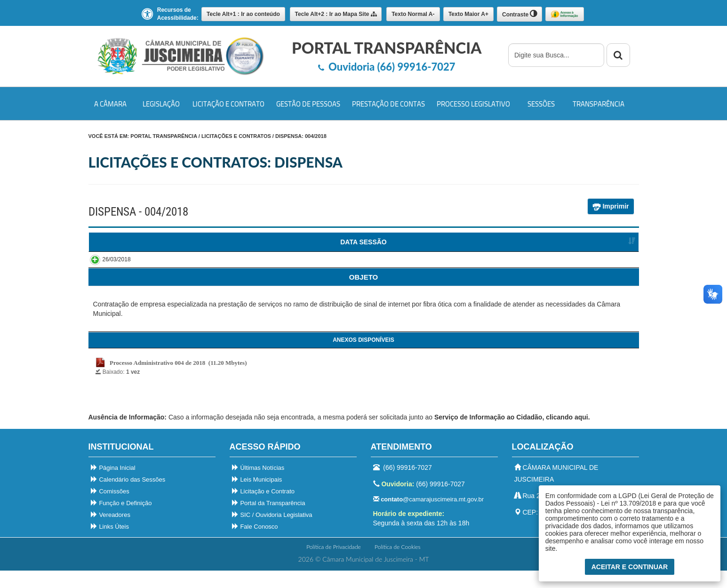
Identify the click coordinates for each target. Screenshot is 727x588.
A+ (468, 14)
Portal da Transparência (269, 520)
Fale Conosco (255, 544)
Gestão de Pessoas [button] (308, 104)
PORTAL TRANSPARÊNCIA (164, 136)
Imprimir (611, 207)
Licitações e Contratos (236, 136)
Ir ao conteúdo (243, 14)
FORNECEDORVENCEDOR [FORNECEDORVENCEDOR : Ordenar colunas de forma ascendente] (477, 247)
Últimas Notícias (258, 485)
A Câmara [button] (110, 104)
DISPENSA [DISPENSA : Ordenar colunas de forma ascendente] (239, 242)
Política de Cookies (398, 564)
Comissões (110, 509)
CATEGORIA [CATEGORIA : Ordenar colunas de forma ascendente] (358, 242)
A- (413, 14)
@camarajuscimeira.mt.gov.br (428, 517)
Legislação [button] (161, 104)
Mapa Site (336, 14)
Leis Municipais (257, 497)
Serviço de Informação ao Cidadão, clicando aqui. (512, 435)
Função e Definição (121, 520)
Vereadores (111, 532)
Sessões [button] (541, 104)
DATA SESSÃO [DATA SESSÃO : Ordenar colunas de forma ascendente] (130, 242)
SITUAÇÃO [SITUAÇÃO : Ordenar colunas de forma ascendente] (591, 242)
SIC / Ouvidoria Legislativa (272, 532)
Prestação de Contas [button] (388, 104)
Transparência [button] (599, 104)
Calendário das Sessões (128, 497)
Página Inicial (113, 485)
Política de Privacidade (333, 564)
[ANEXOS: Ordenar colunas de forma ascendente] (364, 294)
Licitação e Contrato (264, 509)
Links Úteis (110, 544)
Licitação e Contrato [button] (228, 104)
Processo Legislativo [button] (473, 104)
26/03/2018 (107, 269)
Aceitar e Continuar (630, 567)
